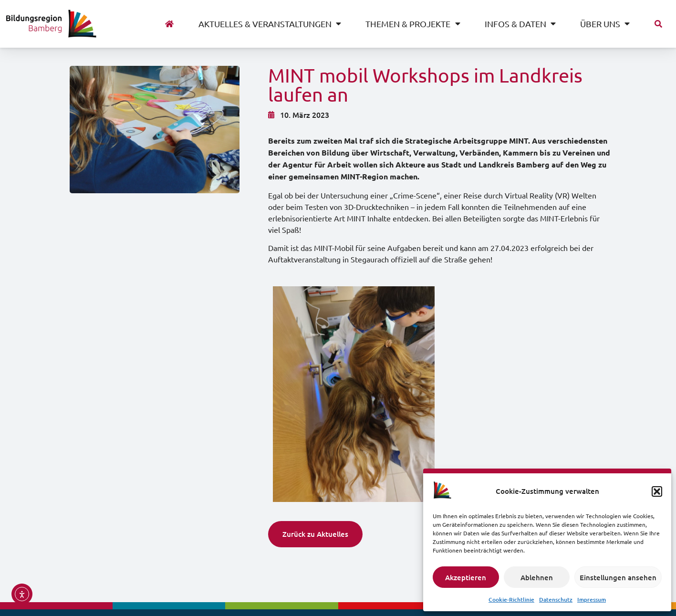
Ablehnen (537, 577)
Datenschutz (556, 600)
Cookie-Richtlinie (511, 600)
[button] (657, 491)
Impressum (592, 600)
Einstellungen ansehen (618, 577)
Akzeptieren (466, 577)
